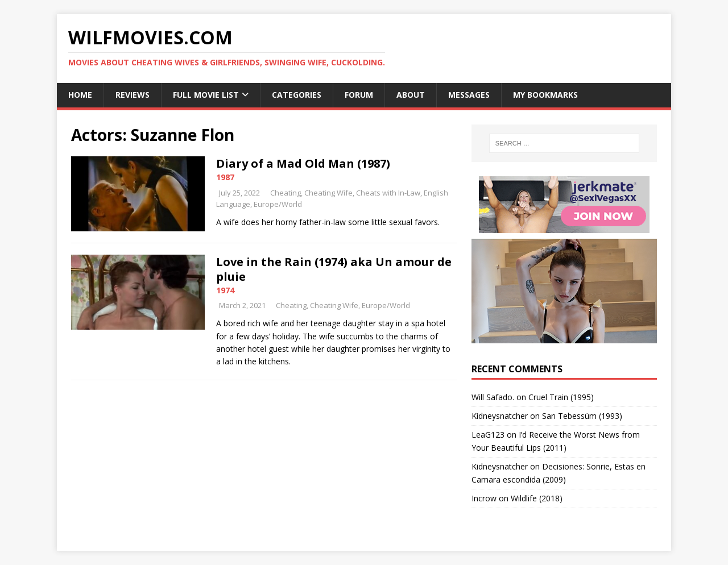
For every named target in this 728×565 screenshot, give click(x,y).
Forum (359, 95)
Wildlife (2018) (537, 498)
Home (80, 95)
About (411, 95)
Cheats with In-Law (388, 193)
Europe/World (278, 204)
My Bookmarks (545, 95)
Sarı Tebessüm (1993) (582, 416)
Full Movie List (206, 95)
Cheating (286, 193)
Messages (469, 95)
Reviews (133, 95)
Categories (297, 95)
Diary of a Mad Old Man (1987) (303, 163)
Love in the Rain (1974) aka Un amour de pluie (334, 269)
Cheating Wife (328, 193)
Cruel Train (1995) (561, 397)
